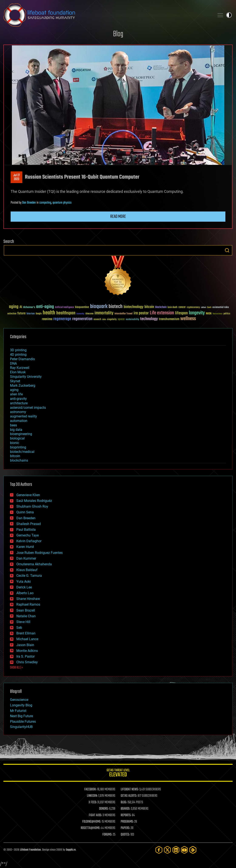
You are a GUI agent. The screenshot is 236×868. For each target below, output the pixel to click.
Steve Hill (23, 622)
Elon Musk (18, 372)
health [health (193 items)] (49, 313)
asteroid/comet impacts (28, 408)
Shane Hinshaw (28, 599)
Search (227, 250)
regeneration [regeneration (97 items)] (82, 319)
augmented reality (23, 416)
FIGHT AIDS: (95, 815)
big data (16, 430)
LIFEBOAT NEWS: (130, 790)
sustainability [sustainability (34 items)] (132, 320)
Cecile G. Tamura (29, 576)
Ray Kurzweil (20, 368)
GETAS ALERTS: (129, 796)
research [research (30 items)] (97, 320)
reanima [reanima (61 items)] (47, 319)
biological (17, 438)
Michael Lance (27, 639)
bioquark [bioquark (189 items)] (99, 307)
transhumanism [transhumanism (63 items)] (169, 319)
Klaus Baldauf (27, 570)
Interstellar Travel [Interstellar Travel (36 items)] (124, 314)
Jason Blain (25, 645)
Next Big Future (21, 716)
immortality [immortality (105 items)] (104, 313)
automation (19, 421)
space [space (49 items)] (121, 319)
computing (45, 203)
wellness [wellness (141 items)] (188, 319)
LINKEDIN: (92, 796)
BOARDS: (125, 809)
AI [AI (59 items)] (21, 307)
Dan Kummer (26, 558)
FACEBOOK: (90, 790)
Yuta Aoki (24, 582)
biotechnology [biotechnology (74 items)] (134, 307)
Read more (118, 217)
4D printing (18, 355)
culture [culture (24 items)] (203, 307)
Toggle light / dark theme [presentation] (229, 15)
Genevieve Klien (28, 495)
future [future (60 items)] (21, 313)
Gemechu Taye (28, 535)
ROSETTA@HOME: (90, 828)
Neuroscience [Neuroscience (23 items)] (218, 314)
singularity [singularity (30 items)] (112, 320)
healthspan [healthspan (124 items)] (66, 313)
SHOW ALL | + (16, 668)
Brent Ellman (26, 633)
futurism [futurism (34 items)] (31, 314)
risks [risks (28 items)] (104, 319)
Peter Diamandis (22, 359)
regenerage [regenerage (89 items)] (62, 319)
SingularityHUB (21, 727)
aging (14, 390)
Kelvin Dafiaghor (29, 541)
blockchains (19, 460)
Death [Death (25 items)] (209, 307)
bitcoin (15, 456)
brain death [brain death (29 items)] (172, 307)
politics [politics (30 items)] (227, 314)
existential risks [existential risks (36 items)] (221, 307)
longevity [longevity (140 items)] (197, 313)
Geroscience (19, 700)
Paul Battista (26, 530)
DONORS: (104, 809)
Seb (19, 628)
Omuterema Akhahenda (34, 564)
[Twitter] (167, 850)
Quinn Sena (25, 512)
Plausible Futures (23, 722)
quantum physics (62, 203)
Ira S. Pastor (25, 656)
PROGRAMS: (127, 822)
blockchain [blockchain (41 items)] (161, 307)
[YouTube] (184, 850)
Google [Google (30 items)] (39, 314)
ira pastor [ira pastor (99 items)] (141, 313)
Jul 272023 (17, 177)
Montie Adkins (27, 651)
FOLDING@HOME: (92, 822)
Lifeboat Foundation (30, 850)
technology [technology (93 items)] (149, 319)
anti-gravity (18, 399)
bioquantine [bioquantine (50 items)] (82, 307)
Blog (118, 34)
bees (13, 425)
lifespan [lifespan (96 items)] (181, 313)
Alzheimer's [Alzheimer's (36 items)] (29, 307)
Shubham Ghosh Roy (32, 506)
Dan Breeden (29, 203)
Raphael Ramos (28, 604)
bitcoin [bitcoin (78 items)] (149, 307)
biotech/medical (22, 452)
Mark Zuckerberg (23, 386)
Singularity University (26, 377)
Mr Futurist (18, 711)
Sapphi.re (71, 850)
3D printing (18, 350)
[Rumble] (193, 850)
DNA (13, 363)
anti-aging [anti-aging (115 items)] (45, 307)
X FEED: (93, 802)
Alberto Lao (25, 593)
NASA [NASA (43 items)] (209, 314)
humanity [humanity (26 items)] (80, 314)
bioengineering (21, 434)
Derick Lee (24, 587)
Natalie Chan (26, 616)
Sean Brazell (26, 610)
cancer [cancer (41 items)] (182, 307)
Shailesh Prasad (29, 524)
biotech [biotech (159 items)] (116, 307)
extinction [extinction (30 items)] (12, 314)
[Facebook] (159, 850)
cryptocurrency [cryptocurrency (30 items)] (193, 307)
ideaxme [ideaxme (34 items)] (89, 314)
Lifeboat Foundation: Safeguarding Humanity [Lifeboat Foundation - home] (107, 15)
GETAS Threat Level (118, 773)
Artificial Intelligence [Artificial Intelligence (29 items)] (64, 307)
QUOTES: (125, 835)
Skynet (15, 381)
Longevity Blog (21, 705)
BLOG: (124, 802)
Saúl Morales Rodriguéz (34, 501)
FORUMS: (107, 835)
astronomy (18, 412)
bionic (15, 443)
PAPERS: (125, 828)
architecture (19, 403)
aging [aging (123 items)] (14, 307)
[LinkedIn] (176, 850)
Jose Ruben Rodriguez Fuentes (40, 553)
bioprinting (18, 447)
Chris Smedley (27, 662)
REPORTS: (126, 815)
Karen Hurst (25, 547)
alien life (16, 394)
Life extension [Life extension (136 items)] (162, 313)
